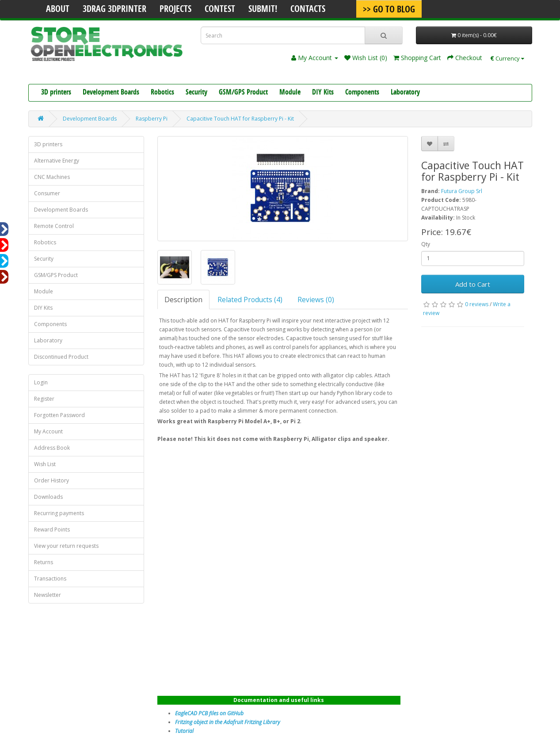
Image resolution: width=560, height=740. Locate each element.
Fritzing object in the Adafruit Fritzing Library (228, 722)
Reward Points (52, 529)
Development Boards (111, 93)
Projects (175, 10)
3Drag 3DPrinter (114, 10)
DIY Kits (323, 93)
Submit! (263, 10)
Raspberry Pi (152, 119)
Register (44, 399)
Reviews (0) (316, 300)
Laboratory (405, 93)
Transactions (50, 579)
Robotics (162, 93)
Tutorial (184, 731)
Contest (220, 10)
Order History (51, 480)
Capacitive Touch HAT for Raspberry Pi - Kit (240, 119)
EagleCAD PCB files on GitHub (209, 713)
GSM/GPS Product (243, 93)
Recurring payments (59, 513)
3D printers (56, 93)
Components (362, 93)
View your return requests (66, 546)
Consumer (47, 193)
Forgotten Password (59, 415)
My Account (48, 431)
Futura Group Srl (462, 191)
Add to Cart (473, 284)
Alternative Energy (57, 161)
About (58, 10)
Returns (44, 562)
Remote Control (54, 226)
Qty (426, 244)
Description (183, 300)
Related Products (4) (250, 300)
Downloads (48, 497)
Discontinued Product (61, 357)
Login (41, 382)
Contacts (308, 10)
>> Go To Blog (389, 10)
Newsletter (48, 595)
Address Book (52, 448)
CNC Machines (52, 177)
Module (290, 93)
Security (196, 93)
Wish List (45, 464)
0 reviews (477, 304)
